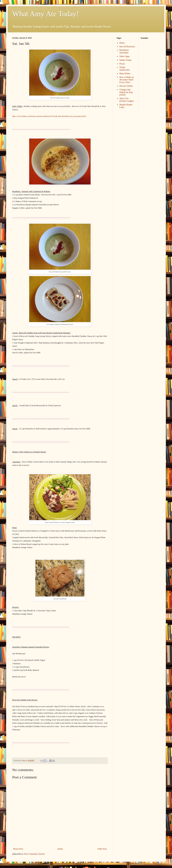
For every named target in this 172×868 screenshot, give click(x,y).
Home (60, 849)
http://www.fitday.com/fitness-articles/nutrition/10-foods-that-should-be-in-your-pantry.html (49, 116)
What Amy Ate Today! (46, 14)
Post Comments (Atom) (34, 854)
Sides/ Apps (125, 56)
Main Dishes (125, 74)
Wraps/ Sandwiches (125, 69)
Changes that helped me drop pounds (126, 92)
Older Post (102, 849)
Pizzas (122, 64)
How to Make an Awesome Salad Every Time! (127, 80)
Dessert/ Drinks (126, 86)
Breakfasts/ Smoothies (124, 51)
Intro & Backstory (127, 47)
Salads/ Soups (125, 60)
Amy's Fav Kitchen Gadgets (127, 100)
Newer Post (18, 849)
